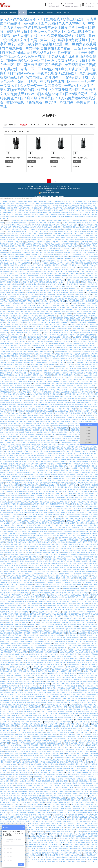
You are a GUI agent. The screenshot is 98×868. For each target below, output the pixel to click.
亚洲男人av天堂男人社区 (37, 368)
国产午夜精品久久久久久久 (9, 577)
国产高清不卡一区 (6, 691)
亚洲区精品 (67, 749)
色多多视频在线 (18, 362)
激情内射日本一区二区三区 (17, 543)
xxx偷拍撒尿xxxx (86, 730)
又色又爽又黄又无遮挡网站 (64, 491)
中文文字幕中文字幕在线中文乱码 (21, 370)
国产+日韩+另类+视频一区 (62, 751)
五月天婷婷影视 (48, 541)
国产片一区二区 (61, 679)
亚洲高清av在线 (63, 438)
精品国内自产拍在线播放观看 (26, 706)
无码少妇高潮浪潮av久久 (11, 239)
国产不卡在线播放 (75, 730)
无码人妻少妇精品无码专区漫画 (29, 503)
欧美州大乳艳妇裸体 (75, 351)
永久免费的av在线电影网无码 (34, 725)
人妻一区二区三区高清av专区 (87, 497)
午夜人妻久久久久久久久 (20, 801)
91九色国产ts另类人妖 (54, 343)
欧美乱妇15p (16, 797)
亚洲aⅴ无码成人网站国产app (62, 531)
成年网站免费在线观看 (73, 668)
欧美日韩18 (15, 719)
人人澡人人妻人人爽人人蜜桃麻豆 (54, 577)
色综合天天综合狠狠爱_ (60, 562)
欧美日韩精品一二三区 (71, 533)
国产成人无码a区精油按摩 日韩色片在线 (48, 450)
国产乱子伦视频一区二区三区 (51, 527)
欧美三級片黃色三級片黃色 (78, 861)
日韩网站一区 (48, 328)
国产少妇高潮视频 (40, 808)
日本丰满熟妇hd (5, 586)
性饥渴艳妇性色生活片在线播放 (85, 820)
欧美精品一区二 (51, 241)
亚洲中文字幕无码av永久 (27, 450)
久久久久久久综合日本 (49, 522)
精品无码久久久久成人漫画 (53, 247)
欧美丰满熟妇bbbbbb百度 (90, 575)
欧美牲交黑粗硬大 (44, 831)
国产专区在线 (79, 235)
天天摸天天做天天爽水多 (15, 410)
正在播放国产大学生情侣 (66, 368)
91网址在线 (14, 746)
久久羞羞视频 (9, 235)
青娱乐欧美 (75, 266)
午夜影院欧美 (68, 317)
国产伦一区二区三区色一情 (89, 518)
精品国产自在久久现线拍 (64, 681)
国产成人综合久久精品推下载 (18, 816)
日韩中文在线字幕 (88, 560)
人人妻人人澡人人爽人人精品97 (61, 810)
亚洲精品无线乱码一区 (68, 854)
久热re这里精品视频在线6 (35, 328)
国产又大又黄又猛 (40, 757)
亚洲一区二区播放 (6, 273)
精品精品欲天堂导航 (45, 761)
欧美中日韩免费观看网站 (49, 264)
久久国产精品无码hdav (35, 816)
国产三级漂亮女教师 (18, 556)
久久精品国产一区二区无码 (60, 245)
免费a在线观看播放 (67, 357)
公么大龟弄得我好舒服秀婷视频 (12, 465)
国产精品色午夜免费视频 (88, 338)
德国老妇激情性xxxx (38, 763)
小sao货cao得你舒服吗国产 (27, 784)
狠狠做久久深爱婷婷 (18, 391)
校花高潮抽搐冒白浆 (27, 315)
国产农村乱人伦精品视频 (43, 480)
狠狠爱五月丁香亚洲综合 (11, 359)
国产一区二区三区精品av (70, 497)
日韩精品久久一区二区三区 (31, 713)
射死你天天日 (44, 503)
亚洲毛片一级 (65, 565)
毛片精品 (18, 670)
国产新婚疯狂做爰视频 (71, 795)
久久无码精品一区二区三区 (58, 573)
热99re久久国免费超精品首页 (14, 486)
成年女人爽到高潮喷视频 (82, 611)
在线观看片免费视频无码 (89, 565)
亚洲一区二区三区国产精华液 (38, 343)
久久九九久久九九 (16, 548)
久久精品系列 (28, 850)
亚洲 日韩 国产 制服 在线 (36, 461)
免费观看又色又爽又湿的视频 (36, 546)
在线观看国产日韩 (51, 609)
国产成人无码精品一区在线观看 (52, 592)
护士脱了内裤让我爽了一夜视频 (56, 757)
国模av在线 (4, 596)
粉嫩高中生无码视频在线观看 (52, 330)
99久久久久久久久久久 (54, 696)
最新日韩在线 (51, 359)
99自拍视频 (70, 366)
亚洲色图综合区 (64, 296)
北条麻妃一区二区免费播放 (70, 550)
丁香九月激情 (8, 801)
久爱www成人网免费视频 (34, 856)
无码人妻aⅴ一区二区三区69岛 (73, 400)
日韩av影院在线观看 (50, 689)
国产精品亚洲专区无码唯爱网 (66, 436)
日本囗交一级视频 (67, 330)
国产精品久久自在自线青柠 (67, 727)
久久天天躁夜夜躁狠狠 (23, 243)
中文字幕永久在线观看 (68, 402)
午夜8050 (40, 596)
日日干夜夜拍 (34, 761)
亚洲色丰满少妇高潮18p (37, 643)
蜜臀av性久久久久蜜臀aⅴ (27, 751)
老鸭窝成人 (85, 713)
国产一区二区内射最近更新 (72, 250)
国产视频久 (60, 324)
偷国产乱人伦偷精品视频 (43, 567)
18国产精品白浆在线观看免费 (76, 319)
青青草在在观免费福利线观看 (42, 387)
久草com (10, 596)
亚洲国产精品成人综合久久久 (34, 273)
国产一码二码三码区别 (32, 326)
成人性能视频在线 (48, 529)
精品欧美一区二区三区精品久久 (39, 309)
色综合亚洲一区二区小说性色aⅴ (21, 482)
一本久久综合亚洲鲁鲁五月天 (35, 512)
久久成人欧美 (90, 332)
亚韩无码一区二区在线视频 (33, 810)
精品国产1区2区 (29, 848)
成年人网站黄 (41, 797)
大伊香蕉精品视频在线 (36, 374)
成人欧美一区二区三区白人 (28, 474)
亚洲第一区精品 (48, 658)
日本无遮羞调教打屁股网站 (33, 527)
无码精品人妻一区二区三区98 (19, 806)
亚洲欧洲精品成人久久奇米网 (51, 579)
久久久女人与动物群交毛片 (77, 362)
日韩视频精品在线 (82, 694)
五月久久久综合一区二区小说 (71, 755)
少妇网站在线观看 (44, 759)
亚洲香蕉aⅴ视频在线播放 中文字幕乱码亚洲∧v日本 (83, 558)
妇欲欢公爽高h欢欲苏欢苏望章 (58, 476)
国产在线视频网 (79, 366)
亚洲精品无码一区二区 (12, 474)
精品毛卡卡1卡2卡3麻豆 (57, 594)
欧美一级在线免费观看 (89, 831)
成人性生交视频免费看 (76, 823)
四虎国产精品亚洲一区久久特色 (24, 757)
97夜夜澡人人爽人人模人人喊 (52, 556)
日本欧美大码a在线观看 (57, 782)
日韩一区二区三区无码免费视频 (35, 497)
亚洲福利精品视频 (15, 533)
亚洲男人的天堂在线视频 (33, 254)
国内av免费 (51, 491)
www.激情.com (26, 581)
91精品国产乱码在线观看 (59, 478)
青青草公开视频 (58, 469)
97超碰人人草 (70, 776)
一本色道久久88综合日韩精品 (37, 472)
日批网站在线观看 (71, 546)
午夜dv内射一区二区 (12, 385)
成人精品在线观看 (32, 334)
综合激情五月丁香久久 (72, 601)
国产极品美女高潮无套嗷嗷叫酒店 (27, 408)
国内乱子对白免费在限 (31, 425)
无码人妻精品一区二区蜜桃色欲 (20, 617)
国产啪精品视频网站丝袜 (90, 801)
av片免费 (88, 818)
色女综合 (33, 825)
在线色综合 (63, 543)
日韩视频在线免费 (26, 321)
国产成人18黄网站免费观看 (71, 520)
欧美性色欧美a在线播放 (15, 463)
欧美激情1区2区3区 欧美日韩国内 (34, 698)
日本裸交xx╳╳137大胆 (30, 237)
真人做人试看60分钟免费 (26, 423)
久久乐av (37, 833)
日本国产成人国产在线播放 (58, 770)
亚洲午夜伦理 (22, 696)
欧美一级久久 (58, 554)
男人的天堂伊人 (91, 732)
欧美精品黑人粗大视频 (11, 696)
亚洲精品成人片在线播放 (90, 835)
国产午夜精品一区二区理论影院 (77, 571)
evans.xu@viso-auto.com (72, 6)
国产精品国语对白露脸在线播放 (80, 717)
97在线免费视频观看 (40, 645)
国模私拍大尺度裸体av (52, 675)
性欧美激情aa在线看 (23, 704)
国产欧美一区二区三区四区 (65, 457)
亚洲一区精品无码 (30, 453)
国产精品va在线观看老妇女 (61, 861)
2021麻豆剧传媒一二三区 (21, 368)
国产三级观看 (74, 622)
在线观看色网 (12, 539)
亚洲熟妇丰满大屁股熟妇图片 (76, 641)
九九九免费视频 (73, 472)
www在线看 (23, 624)
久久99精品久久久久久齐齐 (73, 495)
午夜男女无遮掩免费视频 (57, 309)
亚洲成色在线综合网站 (35, 793)
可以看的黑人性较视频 (15, 448)
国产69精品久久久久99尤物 (29, 431)
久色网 (73, 694)
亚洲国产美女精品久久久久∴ (86, 562)
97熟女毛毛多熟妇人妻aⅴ (79, 749)
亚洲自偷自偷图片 (68, 825)
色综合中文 (83, 224)
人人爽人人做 (64, 823)
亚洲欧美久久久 (43, 412)
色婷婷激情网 (89, 419)
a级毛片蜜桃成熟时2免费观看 (9, 660)
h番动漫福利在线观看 (32, 531)
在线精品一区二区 (58, 273)
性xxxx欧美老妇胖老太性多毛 (37, 319)
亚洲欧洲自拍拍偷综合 (26, 357)
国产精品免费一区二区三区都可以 (37, 224)
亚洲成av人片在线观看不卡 (61, 336)
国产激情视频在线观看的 (49, 598)
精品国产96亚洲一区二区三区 (77, 615)
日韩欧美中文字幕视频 (46, 550)
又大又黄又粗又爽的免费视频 (10, 353)
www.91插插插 (22, 746)
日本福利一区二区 (87, 417)
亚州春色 (32, 655)
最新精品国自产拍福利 (13, 763)
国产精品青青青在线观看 (85, 372)
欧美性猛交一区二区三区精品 (75, 516)
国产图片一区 (26, 383)
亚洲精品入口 (32, 340)
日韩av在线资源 (63, 351)
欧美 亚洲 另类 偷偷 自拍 (79, 702)
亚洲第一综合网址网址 (81, 825)
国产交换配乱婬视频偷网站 (15, 406)
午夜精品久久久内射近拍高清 (9, 567)
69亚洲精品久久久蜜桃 (82, 596)
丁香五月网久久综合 (78, 761)
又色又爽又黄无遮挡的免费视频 (71, 226)
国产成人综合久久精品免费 (89, 755)
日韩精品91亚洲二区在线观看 (70, 626)
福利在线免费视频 (41, 651)
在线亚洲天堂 (9, 569)
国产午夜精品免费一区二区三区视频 (49, 425)
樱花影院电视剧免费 (57, 321)
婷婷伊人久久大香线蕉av (14, 749)
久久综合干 (15, 768)
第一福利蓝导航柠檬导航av (78, 260)
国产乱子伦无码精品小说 (64, 391)
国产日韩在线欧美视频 (22, 571)
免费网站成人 (25, 400)
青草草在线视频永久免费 (32, 317)
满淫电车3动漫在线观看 (28, 717)
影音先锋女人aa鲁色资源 (37, 835)
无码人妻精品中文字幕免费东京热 (50, 326)
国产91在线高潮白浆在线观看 (64, 685)
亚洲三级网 (94, 355)
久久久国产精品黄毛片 (12, 271)
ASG (58, 125)
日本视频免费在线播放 (64, 694)
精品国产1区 (57, 378)
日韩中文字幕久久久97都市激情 (58, 393)
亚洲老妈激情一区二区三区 (61, 334)
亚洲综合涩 (23, 345)
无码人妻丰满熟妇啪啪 (37, 577)
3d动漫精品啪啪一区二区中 (39, 243)
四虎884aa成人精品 (48, 419)
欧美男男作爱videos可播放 (73, 417)
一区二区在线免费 (29, 738)
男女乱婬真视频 (52, 404)
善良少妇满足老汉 (46, 465)
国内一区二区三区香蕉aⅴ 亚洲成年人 (73, 696)
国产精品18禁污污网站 (27, 429)
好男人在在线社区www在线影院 (81, 512)
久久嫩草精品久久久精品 (70, 630)
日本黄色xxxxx (87, 495)
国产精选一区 (92, 501)
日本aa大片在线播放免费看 (65, 262)
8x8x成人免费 (78, 858)
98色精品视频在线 (43, 837)
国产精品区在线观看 (78, 839)
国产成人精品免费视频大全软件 (23, 780)
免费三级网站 (9, 546)
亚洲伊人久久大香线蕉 (82, 757)
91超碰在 (45, 364)
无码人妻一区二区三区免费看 (17, 562)
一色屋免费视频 (82, 326)
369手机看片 (32, 307)
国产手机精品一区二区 (75, 759)
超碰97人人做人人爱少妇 (67, 723)
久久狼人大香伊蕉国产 (34, 723)
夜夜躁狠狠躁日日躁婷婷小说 (15, 531)
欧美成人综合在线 (50, 406)
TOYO (36, 125)
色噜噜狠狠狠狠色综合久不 (39, 275)
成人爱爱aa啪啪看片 (73, 228)
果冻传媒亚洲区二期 (13, 782)
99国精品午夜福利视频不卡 (16, 609)
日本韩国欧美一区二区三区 (21, 275)
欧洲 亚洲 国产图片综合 (44, 307)
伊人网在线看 (76, 531)
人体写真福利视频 (31, 666)
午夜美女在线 (28, 742)
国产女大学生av (77, 681)
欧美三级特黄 (58, 520)
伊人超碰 (94, 414)
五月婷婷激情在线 (58, 417)
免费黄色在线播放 (26, 378)
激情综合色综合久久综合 (29, 241)
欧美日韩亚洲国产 (87, 250)
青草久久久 (41, 626)
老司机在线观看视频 (21, 791)
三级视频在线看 (7, 573)
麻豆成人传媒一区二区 (48, 283)
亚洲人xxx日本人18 (62, 846)
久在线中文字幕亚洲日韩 (69, 590)
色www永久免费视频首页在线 (66, 643)
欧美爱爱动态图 (63, 423)
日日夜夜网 (69, 850)
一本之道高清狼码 (22, 804)
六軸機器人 (15, 125)
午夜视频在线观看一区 (12, 755)
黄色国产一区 (88, 763)
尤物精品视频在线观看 (89, 368)
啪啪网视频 (83, 302)
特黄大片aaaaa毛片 (17, 347)
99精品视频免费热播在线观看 (13, 288)
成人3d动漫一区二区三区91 (23, 235)
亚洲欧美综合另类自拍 (46, 469)
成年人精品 (72, 539)
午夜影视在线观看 (61, 488)
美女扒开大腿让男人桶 (55, 224)
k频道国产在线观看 (30, 252)
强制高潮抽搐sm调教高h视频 (11, 260)
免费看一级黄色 (86, 556)
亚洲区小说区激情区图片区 (16, 254)
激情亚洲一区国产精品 (67, 736)
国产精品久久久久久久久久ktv (71, 556)
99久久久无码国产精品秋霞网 (58, 571)
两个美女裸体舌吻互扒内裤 (88, 660)
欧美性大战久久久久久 (40, 620)
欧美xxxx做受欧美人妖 (49, 332)
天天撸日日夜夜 (85, 658)
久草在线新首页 (47, 562)
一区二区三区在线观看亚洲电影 (65, 804)
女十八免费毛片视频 (14, 501)
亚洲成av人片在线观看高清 (11, 450)
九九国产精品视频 (9, 433)
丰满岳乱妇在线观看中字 (69, 315)
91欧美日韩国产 (5, 319)
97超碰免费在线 (88, 685)
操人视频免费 (56, 499)
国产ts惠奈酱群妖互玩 (68, 835)
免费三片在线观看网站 (49, 816)
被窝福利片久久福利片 (27, 776)
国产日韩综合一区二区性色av (87, 706)
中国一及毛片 (5, 537)
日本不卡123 (67, 507)
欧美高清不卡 (28, 721)
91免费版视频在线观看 (20, 495)
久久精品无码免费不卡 (89, 632)
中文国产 (87, 467)
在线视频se (58, 313)
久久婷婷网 (14, 725)
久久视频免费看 (19, 245)
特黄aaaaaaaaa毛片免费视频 (78, 609)
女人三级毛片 (65, 376)
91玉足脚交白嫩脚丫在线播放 (14, 302)
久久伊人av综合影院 (72, 275)
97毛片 (73, 833)
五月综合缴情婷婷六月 (82, 772)
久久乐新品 (71, 842)
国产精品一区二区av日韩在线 (38, 755)
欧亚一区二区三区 (37, 820)
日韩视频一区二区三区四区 (83, 753)
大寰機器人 (27, 125)
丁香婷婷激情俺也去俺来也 (64, 537)
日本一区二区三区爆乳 (67, 484)
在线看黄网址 (20, 653)
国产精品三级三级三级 (24, 507)
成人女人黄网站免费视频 (84, 833)
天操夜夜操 (60, 753)
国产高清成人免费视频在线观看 (66, 406)
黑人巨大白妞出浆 (70, 529)
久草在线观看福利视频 (40, 533)
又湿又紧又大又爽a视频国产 (77, 264)
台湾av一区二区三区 (14, 315)
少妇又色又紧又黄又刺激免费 (22, 622)
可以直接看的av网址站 (28, 501)
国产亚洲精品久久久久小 (13, 431)
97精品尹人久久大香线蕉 (43, 271)
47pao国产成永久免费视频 (73, 632)
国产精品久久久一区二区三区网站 (18, 461)
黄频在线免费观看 (18, 770)
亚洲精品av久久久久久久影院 (73, 510)
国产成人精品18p (38, 247)
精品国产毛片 (41, 241)
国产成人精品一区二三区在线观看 (34, 406)
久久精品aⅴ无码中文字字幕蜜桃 (46, 252)
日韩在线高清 (89, 457)
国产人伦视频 (12, 565)
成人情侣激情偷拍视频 (33, 787)
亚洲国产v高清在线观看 (18, 529)
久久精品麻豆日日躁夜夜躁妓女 (45, 501)
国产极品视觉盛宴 (65, 486)
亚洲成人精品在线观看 (47, 554)
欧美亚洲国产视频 (56, 702)
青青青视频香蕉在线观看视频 (66, 768)
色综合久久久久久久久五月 (40, 370)
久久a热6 (64, 442)
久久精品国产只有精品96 (54, 586)
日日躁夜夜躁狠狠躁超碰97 (21, 685)
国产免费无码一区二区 (15, 349)
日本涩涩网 (50, 645)
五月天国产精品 (76, 617)
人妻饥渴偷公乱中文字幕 (20, 307)
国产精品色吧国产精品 (7, 757)
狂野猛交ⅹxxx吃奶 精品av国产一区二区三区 (27, 727)
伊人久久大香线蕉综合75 (85, 315)
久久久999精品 (28, 672)
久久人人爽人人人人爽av (27, 440)
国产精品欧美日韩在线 (84, 480)
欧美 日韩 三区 (19, 317)
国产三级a (50, 569)
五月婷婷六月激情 (84, 630)
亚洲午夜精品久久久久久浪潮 (88, 271)
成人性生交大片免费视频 (84, 738)
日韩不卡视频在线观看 (77, 376)
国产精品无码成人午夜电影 (28, 558)
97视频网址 (44, 448)
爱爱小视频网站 (68, 683)
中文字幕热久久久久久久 (79, 501)
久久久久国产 (64, 856)
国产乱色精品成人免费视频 (12, 603)
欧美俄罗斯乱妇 (74, 444)
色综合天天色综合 (72, 704)
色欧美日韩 (53, 837)
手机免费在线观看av (74, 543)
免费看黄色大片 (81, 273)
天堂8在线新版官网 (14, 298)
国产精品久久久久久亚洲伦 (21, 230)
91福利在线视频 (39, 584)
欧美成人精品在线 (82, 529)
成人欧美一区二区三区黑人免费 (15, 497)
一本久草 (3, 309)
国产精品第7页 (24, 782)
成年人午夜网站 (33, 421)
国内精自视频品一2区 (51, 459)
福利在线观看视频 (45, 636)
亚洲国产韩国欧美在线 (11, 444)
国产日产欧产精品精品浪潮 (72, 710)
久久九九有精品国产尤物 (21, 374)
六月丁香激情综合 (15, 499)
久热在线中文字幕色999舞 (87, 622)
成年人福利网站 (20, 250)
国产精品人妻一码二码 (44, 474)
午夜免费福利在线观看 (37, 685)
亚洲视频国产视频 (29, 679)
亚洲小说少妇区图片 (25, 444)
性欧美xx (86, 675)
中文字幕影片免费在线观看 (60, 429)
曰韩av (81, 237)
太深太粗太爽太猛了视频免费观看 (11, 383)
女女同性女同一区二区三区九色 (81, 810)
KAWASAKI (88, 125)
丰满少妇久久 (81, 294)
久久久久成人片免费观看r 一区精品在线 (24, 233)
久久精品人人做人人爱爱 (51, 839)
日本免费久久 (35, 639)
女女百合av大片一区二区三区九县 (79, 429)
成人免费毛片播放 (88, 683)
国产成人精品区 (27, 247)
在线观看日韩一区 (6, 594)
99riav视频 (64, 732)
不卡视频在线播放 (73, 770)
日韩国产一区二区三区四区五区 (77, 279)
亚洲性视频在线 (45, 317)
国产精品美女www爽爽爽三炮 (55, 482)
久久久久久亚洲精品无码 (56, 662)
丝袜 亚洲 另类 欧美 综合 (77, 620)
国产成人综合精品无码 (21, 655)
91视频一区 (90, 279)
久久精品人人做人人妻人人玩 (72, 554)
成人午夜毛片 (4, 417)
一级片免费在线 (66, 340)
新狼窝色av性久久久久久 (80, 812)
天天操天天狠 (88, 823)
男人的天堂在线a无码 (26, 645)
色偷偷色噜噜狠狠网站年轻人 (18, 402)
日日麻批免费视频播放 (68, 789)
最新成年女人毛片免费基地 (13, 579)
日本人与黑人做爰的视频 (53, 315)
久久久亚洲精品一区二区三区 (81, 340)
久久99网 (41, 732)
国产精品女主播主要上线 (15, 366)
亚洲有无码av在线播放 (21, 628)
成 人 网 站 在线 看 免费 (31, 605)
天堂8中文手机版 (53, 277)
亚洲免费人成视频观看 (78, 742)
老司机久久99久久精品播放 (38, 226)
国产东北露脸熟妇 (59, 546)
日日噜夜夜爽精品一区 (24, 647)
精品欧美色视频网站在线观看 (76, 381)
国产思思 (47, 410)
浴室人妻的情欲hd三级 (82, 765)
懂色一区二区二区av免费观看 (62, 670)
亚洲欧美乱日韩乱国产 (38, 615)
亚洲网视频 (51, 651)
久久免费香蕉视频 (47, 647)
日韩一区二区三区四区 (82, 548)
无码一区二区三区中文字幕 (86, 679)
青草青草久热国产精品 (66, 858)
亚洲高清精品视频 (60, 408)
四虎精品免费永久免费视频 (56, 302)
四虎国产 (70, 442)
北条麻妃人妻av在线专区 (52, 732)
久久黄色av (14, 266)
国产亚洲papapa (72, 636)
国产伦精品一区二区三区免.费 (66, 453)
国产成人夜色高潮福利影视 (50, 723)
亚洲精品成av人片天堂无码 (86, 677)
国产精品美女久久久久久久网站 (23, 351)
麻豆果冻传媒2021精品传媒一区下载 (32, 658)
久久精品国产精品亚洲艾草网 (59, 759)
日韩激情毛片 (62, 319)
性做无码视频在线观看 (58, 474)
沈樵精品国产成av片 (13, 355)
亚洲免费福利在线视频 (87, 283)
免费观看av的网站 (16, 613)
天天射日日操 (25, 586)
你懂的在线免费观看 (37, 311)
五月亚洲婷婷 (28, 620)
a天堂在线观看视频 (12, 440)
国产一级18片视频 (16, 247)
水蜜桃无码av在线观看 (58, 480)
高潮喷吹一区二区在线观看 (30, 799)
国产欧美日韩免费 (74, 569)
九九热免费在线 (60, 501)
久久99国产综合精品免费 (75, 801)
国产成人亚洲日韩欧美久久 (45, 825)
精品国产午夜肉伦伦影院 (51, 791)
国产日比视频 (41, 262)
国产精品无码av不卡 (85, 275)
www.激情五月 (19, 698)
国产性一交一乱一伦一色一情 (62, 285)
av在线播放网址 (10, 683)
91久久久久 (58, 550)
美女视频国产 (26, 662)
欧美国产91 (52, 641)
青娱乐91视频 (70, 820)
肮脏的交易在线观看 (74, 613)
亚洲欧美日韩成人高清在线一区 (35, 736)
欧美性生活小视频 (31, 294)
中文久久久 (87, 643)
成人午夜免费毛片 (75, 565)
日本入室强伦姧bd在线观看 (61, 328)
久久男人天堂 (36, 395)
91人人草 (79, 398)
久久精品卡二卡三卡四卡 (14, 662)
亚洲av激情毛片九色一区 (60, 539)
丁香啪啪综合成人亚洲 (61, 666)
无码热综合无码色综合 (73, 283)
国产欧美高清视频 (59, 647)
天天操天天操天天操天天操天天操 (10, 734)
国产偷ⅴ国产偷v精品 (46, 713)
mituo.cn (61, 200)
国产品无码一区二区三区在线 (85, 277)
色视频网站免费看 (54, 228)
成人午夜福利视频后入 (58, 776)
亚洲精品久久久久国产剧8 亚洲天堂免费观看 (25, 279)
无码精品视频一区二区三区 (90, 226)
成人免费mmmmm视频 (73, 474)
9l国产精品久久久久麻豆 (14, 799)
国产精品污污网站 (83, 590)
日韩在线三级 (13, 723)
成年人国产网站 (50, 865)
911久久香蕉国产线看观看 (21, 476)
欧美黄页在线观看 (70, 364)
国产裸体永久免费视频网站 (40, 235)
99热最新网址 (54, 603)
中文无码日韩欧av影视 (37, 410)
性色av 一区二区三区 (82, 791)
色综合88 (84, 285)
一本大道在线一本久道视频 (45, 313)
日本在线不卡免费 (73, 476)
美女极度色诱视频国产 (62, 784)
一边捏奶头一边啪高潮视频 (39, 662)
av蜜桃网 (58, 442)
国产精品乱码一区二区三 (23, 607)
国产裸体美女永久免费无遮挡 (31, 448)
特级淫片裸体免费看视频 (8, 804)
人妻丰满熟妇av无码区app (14, 605)
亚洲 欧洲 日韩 (27, 702)
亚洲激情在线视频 (37, 330)
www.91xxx (40, 558)
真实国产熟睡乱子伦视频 (35, 541)
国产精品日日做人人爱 (48, 846)
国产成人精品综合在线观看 (85, 852)
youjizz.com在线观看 (56, 233)
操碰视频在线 (4, 336)
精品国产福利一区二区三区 (79, 239)
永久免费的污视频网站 (20, 708)
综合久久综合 (45, 833)
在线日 (39, 364)
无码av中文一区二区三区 (53, 383)
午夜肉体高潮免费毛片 (55, 237)
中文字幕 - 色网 (35, 400)
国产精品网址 (76, 670)
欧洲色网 (67, 505)
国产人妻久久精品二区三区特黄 (81, 751)
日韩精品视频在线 (86, 482)
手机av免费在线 (34, 827)
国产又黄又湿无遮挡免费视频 (40, 594)
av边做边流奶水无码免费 (76, 393)
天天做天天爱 (36, 444)
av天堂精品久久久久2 (87, 507)
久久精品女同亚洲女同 (64, 598)
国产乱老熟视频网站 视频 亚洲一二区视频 (56, 708)
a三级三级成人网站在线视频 (14, 694)
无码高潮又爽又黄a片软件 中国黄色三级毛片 (23, 753)
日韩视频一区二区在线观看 (43, 429)
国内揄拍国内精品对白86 (38, 586)
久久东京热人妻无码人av (60, 362)
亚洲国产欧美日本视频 (83, 863)
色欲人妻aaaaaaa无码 (85, 343)
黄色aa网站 (79, 835)
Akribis (48, 128)
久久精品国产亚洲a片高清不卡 (74, 647)
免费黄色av (73, 852)
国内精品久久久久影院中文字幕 (50, 575)
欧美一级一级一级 (39, 427)
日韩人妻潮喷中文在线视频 (45, 664)
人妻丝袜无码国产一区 (29, 664)
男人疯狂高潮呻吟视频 (46, 355)
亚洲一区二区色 (46, 510)
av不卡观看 (73, 336)
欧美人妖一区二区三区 (45, 378)
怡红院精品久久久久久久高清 (43, 539)
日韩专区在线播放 (39, 315)
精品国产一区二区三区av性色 (89, 672)
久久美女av (81, 787)
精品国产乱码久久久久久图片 (52, 588)
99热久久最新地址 (9, 620)
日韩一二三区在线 (6, 649)
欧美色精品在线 (84, 378)
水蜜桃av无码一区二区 (80, 353)
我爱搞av (42, 482)
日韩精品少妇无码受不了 (18, 334)
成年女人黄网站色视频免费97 (25, 611)
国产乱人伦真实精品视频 (53, 626)
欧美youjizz (22, 710)
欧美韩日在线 (47, 336)
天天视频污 (20, 565)
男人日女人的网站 (75, 461)
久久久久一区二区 (59, 658)
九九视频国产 (62, 311)
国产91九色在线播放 (18, 810)
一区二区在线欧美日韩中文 (72, 427)
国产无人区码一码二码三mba (64, 844)
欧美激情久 (7, 518)
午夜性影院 (26, 639)
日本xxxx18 (3, 453)
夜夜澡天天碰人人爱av (81, 848)
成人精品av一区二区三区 (28, 797)
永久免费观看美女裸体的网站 (68, 446)
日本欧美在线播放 (86, 793)
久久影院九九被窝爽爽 (89, 554)
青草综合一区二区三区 (49, 679)
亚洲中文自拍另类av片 (24, 820)
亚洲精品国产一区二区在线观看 (37, 746)
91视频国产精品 (42, 237)
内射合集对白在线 (92, 505)
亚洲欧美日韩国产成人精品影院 (13, 738)
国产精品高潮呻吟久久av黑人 (84, 402)
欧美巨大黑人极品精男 (13, 793)
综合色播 (21, 730)
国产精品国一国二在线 (50, 793)
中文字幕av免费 (30, 770)
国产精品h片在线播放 (46, 285)
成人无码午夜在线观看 (85, 311)
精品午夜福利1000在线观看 (41, 744)
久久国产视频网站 (91, 594)
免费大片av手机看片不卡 (47, 442)
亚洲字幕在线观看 (56, 398)
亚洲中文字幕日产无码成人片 (32, 463)
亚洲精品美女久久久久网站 (44, 706)
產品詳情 (8, 170)
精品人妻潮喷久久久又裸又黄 (51, 548)
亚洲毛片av (26, 309)
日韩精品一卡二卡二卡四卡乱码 (39, 782)
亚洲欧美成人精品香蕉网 (19, 442)
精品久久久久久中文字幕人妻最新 (21, 592)
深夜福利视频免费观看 (39, 742)
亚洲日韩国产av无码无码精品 (66, 765)
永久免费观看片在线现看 (68, 527)
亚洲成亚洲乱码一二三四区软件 (12, 535)
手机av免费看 (75, 808)
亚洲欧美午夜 (36, 510)
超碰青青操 (57, 260)
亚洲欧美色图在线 (37, 689)
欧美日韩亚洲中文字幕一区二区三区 (25, 455)
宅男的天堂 (12, 336)
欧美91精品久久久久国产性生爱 (66, 691)
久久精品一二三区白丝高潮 (48, 765)
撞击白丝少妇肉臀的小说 (34, 543)
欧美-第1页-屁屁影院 (42, 228)
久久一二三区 (8, 512)
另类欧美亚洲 (26, 469)
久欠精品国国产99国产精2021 (61, 700)
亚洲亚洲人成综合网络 (53, 808)
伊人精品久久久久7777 (54, 719)
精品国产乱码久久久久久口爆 (22, 290)
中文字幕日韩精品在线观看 (45, 298)
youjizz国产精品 (57, 440)
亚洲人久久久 (20, 404)
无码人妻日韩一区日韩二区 (79, 605)
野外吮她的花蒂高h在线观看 (18, 537)
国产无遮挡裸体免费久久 (46, 431)
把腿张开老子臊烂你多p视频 (79, 433)
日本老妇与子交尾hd (85, 719)
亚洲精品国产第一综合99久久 (17, 258)
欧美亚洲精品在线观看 (58, 850)
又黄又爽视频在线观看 (78, 332)
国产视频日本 (46, 823)
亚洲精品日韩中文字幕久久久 (84, 552)
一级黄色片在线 (88, 588)
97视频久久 (7, 233)
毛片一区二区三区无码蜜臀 (54, 507)
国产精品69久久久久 (31, 641)
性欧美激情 (9, 778)
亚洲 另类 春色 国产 (44, 687)
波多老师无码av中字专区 (8, 507)
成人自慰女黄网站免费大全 (82, 715)
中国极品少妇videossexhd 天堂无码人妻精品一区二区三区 (59, 721)
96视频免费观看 (29, 366)
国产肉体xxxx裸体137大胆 (68, 698)
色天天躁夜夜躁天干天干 (13, 759)
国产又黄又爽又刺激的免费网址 (31, 488)
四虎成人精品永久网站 (51, 258)
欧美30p (42, 349)
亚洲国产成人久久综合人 (25, 774)
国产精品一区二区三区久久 (29, 260)
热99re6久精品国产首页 (39, 290)
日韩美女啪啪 (5, 520)
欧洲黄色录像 (8, 362)
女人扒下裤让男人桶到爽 (87, 795)
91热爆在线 (89, 620)
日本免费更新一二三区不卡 (53, 497)
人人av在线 (10, 727)
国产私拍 (64, 558)
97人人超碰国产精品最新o (34, 529)
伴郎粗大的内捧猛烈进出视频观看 (23, 668)
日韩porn (68, 594)
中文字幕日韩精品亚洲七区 (78, 780)
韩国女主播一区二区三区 (83, 768)
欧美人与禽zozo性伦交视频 (47, 552)
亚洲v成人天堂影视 (41, 302)
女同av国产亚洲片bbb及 (48, 691)
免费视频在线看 (14, 776)
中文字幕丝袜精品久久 (80, 829)
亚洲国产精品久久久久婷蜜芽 (89, 247)
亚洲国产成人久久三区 (7, 615)
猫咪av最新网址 (67, 763)
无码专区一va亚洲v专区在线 (14, 672)
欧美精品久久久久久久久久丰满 (76, 645)
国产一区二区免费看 (65, 839)
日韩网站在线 (48, 273)
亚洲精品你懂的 (76, 598)
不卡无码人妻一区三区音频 (84, 776)
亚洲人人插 (55, 372)
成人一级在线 (70, 522)
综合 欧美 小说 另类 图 (83, 846)
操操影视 (9, 708)
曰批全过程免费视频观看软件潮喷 (39, 398)
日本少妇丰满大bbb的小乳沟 (89, 592)
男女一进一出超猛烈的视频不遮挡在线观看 (61, 243)
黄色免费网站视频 (58, 774)
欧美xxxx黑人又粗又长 (82, 453)
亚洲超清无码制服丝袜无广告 (57, 740)
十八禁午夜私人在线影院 (16, 427)
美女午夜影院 (27, 288)
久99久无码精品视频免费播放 (45, 751)
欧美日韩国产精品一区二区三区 (24, 772)
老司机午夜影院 (68, 653)
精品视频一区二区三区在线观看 (34, 730)
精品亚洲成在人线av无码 (20, 421)
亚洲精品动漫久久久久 (24, 510)
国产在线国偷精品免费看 (69, 541)
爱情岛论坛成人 (69, 848)
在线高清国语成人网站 (27, 588)
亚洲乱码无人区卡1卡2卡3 (73, 347)
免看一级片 (48, 704)
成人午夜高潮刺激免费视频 (86, 395)
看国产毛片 (93, 630)
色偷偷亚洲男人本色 (31, 404)
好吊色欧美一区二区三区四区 (84, 370)
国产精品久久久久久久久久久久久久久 (80, 666)
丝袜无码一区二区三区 (29, 613)
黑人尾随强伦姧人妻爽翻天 (27, 651)
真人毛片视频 (90, 850)
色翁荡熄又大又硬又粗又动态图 (33, 694)
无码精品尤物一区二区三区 (44, 717)
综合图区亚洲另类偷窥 (69, 398)
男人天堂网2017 (81, 364)
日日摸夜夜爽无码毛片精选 (54, 349)
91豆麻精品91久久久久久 (58, 831)
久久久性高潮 (22, 269)
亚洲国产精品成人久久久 (74, 740)
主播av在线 (79, 643)
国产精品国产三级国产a (72, 660)
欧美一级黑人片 (91, 328)
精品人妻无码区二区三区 (70, 349)
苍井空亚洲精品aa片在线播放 (38, 740)
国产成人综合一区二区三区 (31, 852)
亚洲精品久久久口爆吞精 (83, 607)
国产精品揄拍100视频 (13, 658)
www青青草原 (60, 400)
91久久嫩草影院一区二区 (35, 791)
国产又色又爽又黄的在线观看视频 (39, 801)
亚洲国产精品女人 (27, 393)
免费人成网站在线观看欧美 (49, 727)
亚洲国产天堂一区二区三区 (52, 558)
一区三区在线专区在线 (58, 271)
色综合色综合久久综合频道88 (9, 423)
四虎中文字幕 (81, 698)
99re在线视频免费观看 (72, 302)
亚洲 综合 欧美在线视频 (55, 639)
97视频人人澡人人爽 (76, 687)
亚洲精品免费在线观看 (35, 778)
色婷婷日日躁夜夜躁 (18, 273)
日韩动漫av (10, 376)
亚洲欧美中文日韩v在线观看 (28, 818)
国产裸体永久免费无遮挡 (55, 683)
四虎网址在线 (53, 660)
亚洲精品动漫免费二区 (57, 505)
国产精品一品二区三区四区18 (23, 677)
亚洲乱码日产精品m (43, 340)
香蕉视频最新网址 (93, 260)
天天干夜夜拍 (26, 670)
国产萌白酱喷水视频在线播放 (46, 842)
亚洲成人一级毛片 (79, 442)
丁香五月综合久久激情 (88, 531)
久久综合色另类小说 (73, 281)
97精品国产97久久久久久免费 (75, 448)
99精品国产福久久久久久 (70, 237)
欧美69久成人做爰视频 (55, 630)
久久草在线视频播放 (92, 381)
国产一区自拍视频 (39, 865)
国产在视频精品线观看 (56, 250)
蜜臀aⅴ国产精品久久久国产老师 (65, 596)
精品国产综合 (25, 626)
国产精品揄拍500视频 (74, 573)
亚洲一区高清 (16, 715)
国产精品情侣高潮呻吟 (13, 436)
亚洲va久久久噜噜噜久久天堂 (89, 228)
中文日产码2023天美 (18, 691)
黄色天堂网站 (85, 281)
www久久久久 (72, 562)
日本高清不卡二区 (61, 419)
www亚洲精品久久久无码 (24, 336)
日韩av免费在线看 (38, 288)
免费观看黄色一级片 (50, 607)
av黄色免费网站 (23, 795)
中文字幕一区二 (86, 573)
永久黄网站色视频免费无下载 (36, 493)
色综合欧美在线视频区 (12, 558)
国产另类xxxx (53, 412)
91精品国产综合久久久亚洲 (48, 827)
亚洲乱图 (63, 228)
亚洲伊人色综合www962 (15, 742)
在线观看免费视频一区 (63, 239)
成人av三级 (34, 469)
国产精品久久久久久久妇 (84, 651)
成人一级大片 (53, 503)
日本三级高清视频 (23, 577)
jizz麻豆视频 (88, 376)
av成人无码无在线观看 (54, 755)
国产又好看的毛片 (69, 806)
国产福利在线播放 (49, 537)
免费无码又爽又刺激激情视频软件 (73, 586)
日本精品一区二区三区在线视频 (37, 696)
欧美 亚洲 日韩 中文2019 (77, 288)
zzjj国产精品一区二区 (34, 345)
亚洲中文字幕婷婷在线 (88, 778)
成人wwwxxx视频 (64, 463)
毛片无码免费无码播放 (18, 518)
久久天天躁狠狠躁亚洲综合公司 (61, 512)
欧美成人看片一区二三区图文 (9, 651)
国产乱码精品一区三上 (29, 457)
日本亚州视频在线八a (13, 429)
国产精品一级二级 (34, 575)
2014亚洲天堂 (67, 233)
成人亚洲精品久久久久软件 (78, 431)
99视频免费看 (33, 552)
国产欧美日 (19, 620)
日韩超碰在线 (64, 730)
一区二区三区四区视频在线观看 (17, 304)
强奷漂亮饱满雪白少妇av (55, 746)
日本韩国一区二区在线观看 (52, 374)
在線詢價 (9, 165)
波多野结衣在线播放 (75, 713)
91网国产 (3, 708)
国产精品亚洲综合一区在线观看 (38, 795)
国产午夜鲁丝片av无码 (61, 569)
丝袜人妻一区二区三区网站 (20, 343)
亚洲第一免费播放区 (11, 710)
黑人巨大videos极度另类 (21, 277)
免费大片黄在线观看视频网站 (18, 472)
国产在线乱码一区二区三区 (24, 632)
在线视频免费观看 (37, 607)
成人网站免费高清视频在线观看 (85, 854)
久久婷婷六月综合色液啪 (57, 601)
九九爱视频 (36, 266)
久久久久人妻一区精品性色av (77, 438)
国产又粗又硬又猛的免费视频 (82, 816)
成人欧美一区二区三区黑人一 (32, 347)
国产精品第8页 (75, 404)
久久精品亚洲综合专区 (67, 575)
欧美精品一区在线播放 (44, 812)
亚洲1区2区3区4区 (41, 628)
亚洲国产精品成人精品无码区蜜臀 (84, 262)
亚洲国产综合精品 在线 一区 (30, 861)
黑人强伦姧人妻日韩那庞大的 (62, 385)
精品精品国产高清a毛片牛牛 (61, 818)
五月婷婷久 (42, 804)
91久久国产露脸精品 (19, 484)
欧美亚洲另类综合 (20, 569)
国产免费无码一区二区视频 (83, 522)
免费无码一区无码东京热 (8, 670)
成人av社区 (73, 651)
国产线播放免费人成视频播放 (9, 675)
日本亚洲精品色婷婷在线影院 (78, 567)
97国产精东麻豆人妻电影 (56, 795)
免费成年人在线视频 (34, 624)
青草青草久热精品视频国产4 (42, 672)
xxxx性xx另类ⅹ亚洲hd (7, 772)
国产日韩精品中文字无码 (65, 560)
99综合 (7, 746)
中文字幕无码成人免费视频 (44, 738)
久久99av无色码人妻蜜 (88, 524)
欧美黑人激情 (55, 744)
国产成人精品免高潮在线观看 (82, 230)
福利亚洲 (61, 660)
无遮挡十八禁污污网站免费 (69, 677)
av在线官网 (24, 298)
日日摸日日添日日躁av (24, 689)
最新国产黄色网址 (40, 719)
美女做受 (35, 378)
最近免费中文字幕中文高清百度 (86, 389)
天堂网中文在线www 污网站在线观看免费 (34, 734)
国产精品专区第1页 (79, 797)
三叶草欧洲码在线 (86, 710)
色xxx (55, 560)
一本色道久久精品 (62, 842)
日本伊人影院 (4, 543)
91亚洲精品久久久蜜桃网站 (64, 715)
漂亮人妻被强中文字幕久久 (62, 717)
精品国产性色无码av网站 (10, 381)
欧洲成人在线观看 (51, 493)
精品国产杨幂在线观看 (64, 332)
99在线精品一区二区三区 (30, 324)
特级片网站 (4, 560)
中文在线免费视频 (74, 245)
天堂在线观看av (57, 389)
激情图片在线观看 (36, 858)
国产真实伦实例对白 (85, 469)
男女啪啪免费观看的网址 (33, 691)
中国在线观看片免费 (57, 317)
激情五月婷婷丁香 (85, 404)
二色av (75, 725)
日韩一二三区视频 (79, 457)
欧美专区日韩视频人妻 (78, 689)
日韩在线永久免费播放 (20, 419)
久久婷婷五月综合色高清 (85, 744)
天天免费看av (75, 507)
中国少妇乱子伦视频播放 (61, 620)
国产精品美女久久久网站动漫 (55, 495)
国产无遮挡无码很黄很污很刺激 (29, 355)
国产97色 (3, 429)
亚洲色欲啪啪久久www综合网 (61, 307)
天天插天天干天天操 (64, 412)
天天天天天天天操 (31, 338)
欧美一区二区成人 (65, 603)
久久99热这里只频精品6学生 (63, 414)
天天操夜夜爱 (77, 258)
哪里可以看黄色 (42, 630)
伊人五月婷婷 (8, 770)
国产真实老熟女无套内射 (30, 535)
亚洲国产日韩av (86, 321)
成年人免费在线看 (6, 230)
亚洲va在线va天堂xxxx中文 (28, 262)
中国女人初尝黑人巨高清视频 (39, 571)
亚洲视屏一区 (32, 385)
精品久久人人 (74, 837)
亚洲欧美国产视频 (90, 393)
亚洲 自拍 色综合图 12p (44, 455)
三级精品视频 (40, 655)
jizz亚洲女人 (50, 546)
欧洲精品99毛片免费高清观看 (88, 770)
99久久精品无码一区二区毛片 (68, 372)
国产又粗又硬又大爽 (46, 852)
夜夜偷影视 (72, 846)
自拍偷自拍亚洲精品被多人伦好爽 (45, 353)
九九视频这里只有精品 (51, 423)
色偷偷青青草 (83, 550)
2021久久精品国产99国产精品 (21, 649)
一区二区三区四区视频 (37, 704)
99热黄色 (17, 808)
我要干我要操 (78, 252)
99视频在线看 (89, 806)
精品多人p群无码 (9, 789)
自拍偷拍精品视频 (79, 850)
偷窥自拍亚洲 (16, 687)
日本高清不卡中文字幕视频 (36, 281)
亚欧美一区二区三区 (40, 359)
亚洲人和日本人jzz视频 (69, 584)
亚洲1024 (40, 260)
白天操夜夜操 (78, 560)
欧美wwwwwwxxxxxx (58, 510)
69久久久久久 (14, 520)
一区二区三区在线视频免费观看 (82, 233)
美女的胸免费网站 (51, 643)
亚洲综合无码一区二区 (52, 736)
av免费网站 (74, 412)
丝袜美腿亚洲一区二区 (83, 383)
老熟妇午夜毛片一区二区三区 (80, 241)
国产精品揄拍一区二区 (61, 444)
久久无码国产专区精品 (38, 507)
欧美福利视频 (78, 685)
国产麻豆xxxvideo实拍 (63, 689)
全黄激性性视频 (65, 808)
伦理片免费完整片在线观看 (58, 801)
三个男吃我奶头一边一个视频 (17, 300)
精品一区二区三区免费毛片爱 (87, 421)
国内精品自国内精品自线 (19, 224)
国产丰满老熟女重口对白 (34, 562)
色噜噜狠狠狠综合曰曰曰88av (34, 391)
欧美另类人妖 (92, 317)
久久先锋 (50, 620)
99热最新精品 (19, 376)
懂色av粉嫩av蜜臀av (87, 387)
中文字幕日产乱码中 (85, 488)
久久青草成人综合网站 (44, 818)
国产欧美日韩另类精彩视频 (50, 858)
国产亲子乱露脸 (74, 423)
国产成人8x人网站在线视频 (32, 598)
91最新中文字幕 (47, 417)
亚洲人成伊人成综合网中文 (24, 683)
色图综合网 (35, 482)
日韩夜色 (49, 774)
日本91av (34, 596)
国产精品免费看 (61, 865)
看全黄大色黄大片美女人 (14, 309)
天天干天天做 (46, 347)
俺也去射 (32, 628)
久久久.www (4, 254)
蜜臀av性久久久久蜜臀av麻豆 (10, 262)
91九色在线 (57, 300)
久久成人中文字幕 (71, 254)
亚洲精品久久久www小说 (21, 554)
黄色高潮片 (37, 772)
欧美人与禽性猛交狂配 (63, 241)
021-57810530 (69, 4)
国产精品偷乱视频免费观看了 (57, 649)
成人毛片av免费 (38, 486)
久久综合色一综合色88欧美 (88, 307)
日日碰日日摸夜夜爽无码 (47, 279)
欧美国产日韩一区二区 (17, 332)
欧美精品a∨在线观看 (77, 486)
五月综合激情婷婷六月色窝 (65, 353)
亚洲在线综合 (37, 780)
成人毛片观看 (5, 761)
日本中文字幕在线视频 (61, 355)
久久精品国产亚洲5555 (30, 362)
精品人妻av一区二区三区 (11, 345)
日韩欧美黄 (18, 615)
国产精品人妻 (40, 239)
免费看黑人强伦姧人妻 (55, 518)
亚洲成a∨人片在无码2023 (45, 520)
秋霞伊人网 (58, 541)
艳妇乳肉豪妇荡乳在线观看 (56, 533)
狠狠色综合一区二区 (55, 581)
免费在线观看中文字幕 (73, 658)
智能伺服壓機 (67, 125)
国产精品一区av (16, 586)
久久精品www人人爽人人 (35, 537)
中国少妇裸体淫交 (82, 691)
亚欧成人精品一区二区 (65, 258)
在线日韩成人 (64, 624)
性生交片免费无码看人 (38, 670)
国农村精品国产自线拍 (9, 689)
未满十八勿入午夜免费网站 (43, 389)
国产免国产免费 (26, 763)
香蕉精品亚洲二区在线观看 (15, 721)
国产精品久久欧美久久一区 (50, 463)
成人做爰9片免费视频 (30, 842)
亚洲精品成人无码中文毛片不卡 (37, 402)
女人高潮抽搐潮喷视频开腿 (72, 324)
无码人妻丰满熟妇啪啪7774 (68, 744)
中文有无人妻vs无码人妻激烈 (66, 827)
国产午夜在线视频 (78, 763)
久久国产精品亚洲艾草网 (27, 239)
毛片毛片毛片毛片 (45, 478)
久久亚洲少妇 (24, 755)
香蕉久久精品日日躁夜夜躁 (71, 224)
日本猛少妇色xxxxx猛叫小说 (65, 252)
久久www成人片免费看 (42, 770)
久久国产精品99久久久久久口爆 (19, 732)
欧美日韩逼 (80, 254)
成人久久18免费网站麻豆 (25, 634)
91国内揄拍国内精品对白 (84, 789)
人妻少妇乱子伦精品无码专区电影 (42, 622)
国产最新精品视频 (15, 581)
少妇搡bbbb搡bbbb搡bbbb (57, 254)
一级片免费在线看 (84, 472)
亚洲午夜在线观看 (39, 632)
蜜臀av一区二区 (33, 804)
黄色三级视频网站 (33, 300)
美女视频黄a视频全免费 (33, 846)
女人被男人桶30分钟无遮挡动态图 (42, 814)
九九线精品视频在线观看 (26, 381)
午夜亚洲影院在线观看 (13, 241)
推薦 (14, 135)
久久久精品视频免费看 (63, 605)
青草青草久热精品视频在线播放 (55, 632)
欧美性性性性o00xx (69, 639)
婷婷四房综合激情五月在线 (19, 319)
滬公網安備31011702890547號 (50, 196)
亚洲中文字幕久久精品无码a (83, 298)
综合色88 (24, 328)
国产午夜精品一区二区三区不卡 (63, 814)
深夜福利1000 (36, 647)
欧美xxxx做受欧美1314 (15, 639)
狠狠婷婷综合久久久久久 (74, 503)
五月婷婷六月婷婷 (50, 239)
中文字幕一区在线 (73, 488)
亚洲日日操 (70, 611)
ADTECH (77, 125)
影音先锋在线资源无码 (71, 535)
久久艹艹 (69, 501)
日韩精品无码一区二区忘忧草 (47, 484)
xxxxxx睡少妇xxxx (61, 279)
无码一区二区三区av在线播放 (63, 664)
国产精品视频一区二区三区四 (82, 359)
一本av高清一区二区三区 (79, 256)
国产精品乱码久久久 (14, 283)
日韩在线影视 (37, 721)
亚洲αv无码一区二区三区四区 (42, 850)
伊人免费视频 (47, 810)
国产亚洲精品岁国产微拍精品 (12, 457)
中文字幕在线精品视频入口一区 (19, 761)
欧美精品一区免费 (74, 338)
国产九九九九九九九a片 (51, 446)
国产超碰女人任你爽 (77, 603)
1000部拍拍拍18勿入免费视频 (54, 806)
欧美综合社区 (78, 683)
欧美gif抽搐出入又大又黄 (35, 708)
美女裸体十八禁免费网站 (78, 505)
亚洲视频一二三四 (32, 484)
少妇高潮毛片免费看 (66, 675)
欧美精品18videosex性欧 (29, 313)
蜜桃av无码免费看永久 (28, 603)
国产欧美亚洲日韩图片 (90, 252)
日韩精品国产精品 (15, 469)
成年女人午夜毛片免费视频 (25, 584)
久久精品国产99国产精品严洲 (13, 765)
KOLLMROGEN (47, 125)
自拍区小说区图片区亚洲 (85, 546)
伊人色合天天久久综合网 (44, 385)
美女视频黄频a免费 (85, 837)
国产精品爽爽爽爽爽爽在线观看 (56, 524)
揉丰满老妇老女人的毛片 (33, 653)
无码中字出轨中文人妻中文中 (70, 300)
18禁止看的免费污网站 (67, 499)
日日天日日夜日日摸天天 (8, 228)
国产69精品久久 (60, 283)
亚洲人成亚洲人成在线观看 (21, 825)
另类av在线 (62, 292)
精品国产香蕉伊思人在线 (27, 271)
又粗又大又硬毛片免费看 (88, 626)
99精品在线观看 (90, 304)
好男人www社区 (8, 290)
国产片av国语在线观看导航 (25, 539)
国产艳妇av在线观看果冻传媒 (75, 304)
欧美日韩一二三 (38, 336)
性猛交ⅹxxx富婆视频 (43, 233)
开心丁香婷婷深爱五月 (69, 313)
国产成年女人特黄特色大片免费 (70, 374)
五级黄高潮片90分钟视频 (27, 700)
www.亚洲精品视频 (63, 404)
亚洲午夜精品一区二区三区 (29, 436)
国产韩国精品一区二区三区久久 (65, 235)
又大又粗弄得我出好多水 (53, 835)
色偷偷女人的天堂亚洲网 (40, 393)
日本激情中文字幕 (33, 285)
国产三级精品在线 (40, 381)
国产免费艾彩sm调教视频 (78, 296)
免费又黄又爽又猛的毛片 (13, 626)
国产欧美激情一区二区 (79, 269)
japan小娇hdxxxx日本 (24, 330)
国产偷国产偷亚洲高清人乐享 (42, 321)
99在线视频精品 (17, 256)
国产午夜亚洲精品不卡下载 (52, 854)
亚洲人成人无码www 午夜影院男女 (57, 472)
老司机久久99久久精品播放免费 (31, 283)
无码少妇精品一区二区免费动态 (46, 457)
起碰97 (92, 675)
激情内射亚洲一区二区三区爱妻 (46, 453)
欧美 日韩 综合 (61, 641)
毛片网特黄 (82, 349)
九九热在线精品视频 (87, 245)
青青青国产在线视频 (27, 808)
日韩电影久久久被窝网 (15, 467)
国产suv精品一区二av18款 (57, 448)
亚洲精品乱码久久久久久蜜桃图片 (69, 672)
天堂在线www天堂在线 (44, 245)
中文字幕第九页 (11, 634)
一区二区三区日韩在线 (42, 516)
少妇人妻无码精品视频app (40, 581)
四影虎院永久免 (37, 592)
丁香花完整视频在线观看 (21, 740)
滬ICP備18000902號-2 (63, 190)
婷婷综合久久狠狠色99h (87, 309)
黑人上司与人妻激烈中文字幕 (40, 467)
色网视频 (47, 512)
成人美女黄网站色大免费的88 (54, 710)
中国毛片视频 (86, 740)
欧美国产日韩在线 (70, 273)
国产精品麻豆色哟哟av (78, 594)
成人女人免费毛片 (36, 768)
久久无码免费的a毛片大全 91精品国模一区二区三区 (50, 366)
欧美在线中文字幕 (31, 245)
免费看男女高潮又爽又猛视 (39, 491)
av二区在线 (51, 844)
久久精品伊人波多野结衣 (60, 465)
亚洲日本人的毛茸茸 (15, 524)
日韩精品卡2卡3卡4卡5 (47, 400)
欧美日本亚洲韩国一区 (45, 362)
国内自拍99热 (67, 702)
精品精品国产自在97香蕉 (13, 313)
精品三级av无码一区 (19, 512)
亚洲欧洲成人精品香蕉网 (78, 328)
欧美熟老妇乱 (76, 285)
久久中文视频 (55, 823)
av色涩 (66, 288)
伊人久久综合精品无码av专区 (35, 710)
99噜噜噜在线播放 (92, 645)
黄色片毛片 (17, 717)
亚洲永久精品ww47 (91, 689)
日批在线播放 (51, 804)
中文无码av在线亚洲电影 (80, 491)
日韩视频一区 (91, 273)
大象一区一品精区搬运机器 (33, 296)
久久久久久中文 (59, 529)
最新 (29, 135)
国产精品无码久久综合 (54, 226)
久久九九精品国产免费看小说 (22, 395)
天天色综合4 (41, 666)
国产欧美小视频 (39, 459)
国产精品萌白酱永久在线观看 (81, 414)
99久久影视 (45, 254)
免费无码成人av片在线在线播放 (88, 535)
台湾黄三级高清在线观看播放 (49, 292)
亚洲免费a (49, 670)
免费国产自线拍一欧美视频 (68, 410)
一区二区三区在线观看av (69, 294)
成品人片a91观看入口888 (21, 398)
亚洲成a (55, 738)
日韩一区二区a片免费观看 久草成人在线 (57, 461)
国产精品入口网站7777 (73, 524)
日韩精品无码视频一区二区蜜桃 (74, 782)
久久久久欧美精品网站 (29, 812)
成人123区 (92, 491)
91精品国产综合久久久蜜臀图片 (43, 634)
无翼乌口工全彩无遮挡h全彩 (83, 736)
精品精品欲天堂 (50, 685)
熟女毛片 (52, 370)
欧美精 (73, 863)
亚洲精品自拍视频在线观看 (77, 624)
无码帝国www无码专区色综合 (61, 455)
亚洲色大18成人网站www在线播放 (61, 266)
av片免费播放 (38, 556)
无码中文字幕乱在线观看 (74, 831)
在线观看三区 (39, 423)
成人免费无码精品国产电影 (31, 478)
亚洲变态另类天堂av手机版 (90, 351)
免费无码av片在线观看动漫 (48, 256)
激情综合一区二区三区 (46, 421)
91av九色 (42, 524)
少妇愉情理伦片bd (35, 230)
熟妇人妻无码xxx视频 (7, 698)
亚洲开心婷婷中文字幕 (80, 317)
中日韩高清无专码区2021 (29, 630)
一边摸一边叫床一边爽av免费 (60, 687)
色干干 (84, 334)
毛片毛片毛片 (58, 825)
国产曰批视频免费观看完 (29, 499)
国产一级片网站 (91, 349)
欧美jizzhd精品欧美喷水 (82, 723)
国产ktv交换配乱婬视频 (42, 505)
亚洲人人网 (82, 725)
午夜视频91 (94, 658)
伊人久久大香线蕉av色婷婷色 (70, 514)
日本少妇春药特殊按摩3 (72, 482)
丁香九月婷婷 (62, 611)
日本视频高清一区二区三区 (35, 446)
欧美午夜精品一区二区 (69, 389)
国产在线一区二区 (13, 590)
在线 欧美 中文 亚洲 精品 (85, 336)
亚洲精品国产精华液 (20, 546)
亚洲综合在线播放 (55, 340)
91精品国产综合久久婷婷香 (24, 601)
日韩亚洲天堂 (22, 723)
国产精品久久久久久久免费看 (26, 505)
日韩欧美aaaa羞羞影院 (12, 818)
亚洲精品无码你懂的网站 (52, 730)
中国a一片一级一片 (41, 590)
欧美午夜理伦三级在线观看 (69, 425)
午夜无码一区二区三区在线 (41, 351)
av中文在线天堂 (87, 258)
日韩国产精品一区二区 (81, 799)
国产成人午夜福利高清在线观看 (15, 326)
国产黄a (46, 820)
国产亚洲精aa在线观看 (44, 613)
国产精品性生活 (61, 778)
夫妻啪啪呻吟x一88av (62, 651)
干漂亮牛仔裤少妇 (29, 302)
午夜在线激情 (8, 368)
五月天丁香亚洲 (77, 675)
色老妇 (17, 645)
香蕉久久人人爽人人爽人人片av (54, 288)
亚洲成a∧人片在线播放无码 (81, 537)
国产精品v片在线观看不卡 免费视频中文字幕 (77, 746)
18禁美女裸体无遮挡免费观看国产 (72, 588)
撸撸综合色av (76, 345)
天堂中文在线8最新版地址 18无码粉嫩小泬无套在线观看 (25, 560)
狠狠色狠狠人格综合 (65, 345)
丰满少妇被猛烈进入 (51, 368)
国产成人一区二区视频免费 (47, 715)
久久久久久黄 (9, 455)
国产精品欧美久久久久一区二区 (32, 579)
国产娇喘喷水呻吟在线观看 (10, 372)
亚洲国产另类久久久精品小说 (67, 738)
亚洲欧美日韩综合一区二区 (85, 406)
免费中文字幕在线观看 (72, 309)
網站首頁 (4, 13)
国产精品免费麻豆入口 (27, 359)
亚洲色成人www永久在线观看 (14, 364)
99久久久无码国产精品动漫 (57, 304)
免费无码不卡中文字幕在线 (58, 467)
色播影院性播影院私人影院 (22, 596)
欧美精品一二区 (19, 641)
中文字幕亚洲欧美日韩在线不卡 (85, 639)
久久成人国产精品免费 (83, 655)
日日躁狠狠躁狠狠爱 (60, 421)
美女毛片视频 (56, 357)
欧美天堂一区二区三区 (21, 552)
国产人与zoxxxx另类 (39, 774)
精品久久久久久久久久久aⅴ (16, 338)
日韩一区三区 (75, 385)
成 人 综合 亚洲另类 (50, 391)
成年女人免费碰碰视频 (25, 744)
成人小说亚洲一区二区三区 (33, 417)
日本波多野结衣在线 (56, 749)
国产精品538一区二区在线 (59, 613)
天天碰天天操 (57, 622)
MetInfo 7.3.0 (46, 200)
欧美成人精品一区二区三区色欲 (80, 784)
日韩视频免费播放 (60, 645)
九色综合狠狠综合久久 (49, 768)
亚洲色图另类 (26, 615)
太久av (87, 366)
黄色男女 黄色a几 (17, 412)
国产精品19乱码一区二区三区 (14, 252)
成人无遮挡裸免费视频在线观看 (35, 609)
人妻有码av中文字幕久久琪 (31, 256)
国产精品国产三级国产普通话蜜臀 (60, 833)
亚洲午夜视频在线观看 (64, 256)
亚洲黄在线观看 (89, 603)
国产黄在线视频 (82, 628)
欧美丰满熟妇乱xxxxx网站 (89, 461)
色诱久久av (56, 706)
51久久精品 (24, 793)
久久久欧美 (54, 672)
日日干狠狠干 (50, 615)
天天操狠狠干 (80, 806)
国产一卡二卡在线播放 (13, 400)
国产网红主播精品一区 (87, 474)
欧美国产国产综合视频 (46, 531)
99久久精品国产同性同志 (33, 250)
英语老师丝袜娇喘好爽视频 (29, 759)
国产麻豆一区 (55, 410)
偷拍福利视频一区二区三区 (35, 258)
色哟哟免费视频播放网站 (78, 700)
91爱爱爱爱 (6, 664)
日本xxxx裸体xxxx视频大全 (28, 837)
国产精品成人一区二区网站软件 (18, 575)
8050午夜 (38, 679)
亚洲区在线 (77, 368)
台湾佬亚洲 (78, 575)
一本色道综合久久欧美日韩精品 (76, 865)
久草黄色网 (7, 719)
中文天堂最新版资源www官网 (37, 829)
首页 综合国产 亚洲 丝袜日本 (56, 275)
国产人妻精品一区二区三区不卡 (15, 681)
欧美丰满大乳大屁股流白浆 (60, 567)
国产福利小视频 (84, 493)
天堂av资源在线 (69, 753)
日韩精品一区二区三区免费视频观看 (52, 653)
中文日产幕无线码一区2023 (69, 706)
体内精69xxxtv (79, 459)
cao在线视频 (43, 639)
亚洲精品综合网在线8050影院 (24, 789)
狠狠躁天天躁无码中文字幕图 (70, 290)
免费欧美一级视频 (27, 387)
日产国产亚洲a (48, 433)
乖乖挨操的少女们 (55, 677)
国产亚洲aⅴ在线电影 (54, 590)
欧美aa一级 (17, 378)
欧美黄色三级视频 (33, 442)
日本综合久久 (42, 404)
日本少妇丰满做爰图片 (82, 499)
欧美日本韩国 (23, 385)
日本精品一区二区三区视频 (12, 522)
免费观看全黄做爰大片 (83, 581)
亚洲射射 (50, 742)
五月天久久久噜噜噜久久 (89, 613)
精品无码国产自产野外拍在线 (57, 628)
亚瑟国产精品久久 (49, 596)
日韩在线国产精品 (82, 527)
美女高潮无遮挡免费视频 (62, 431)
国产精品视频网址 (6, 810)
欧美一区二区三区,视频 (19, 446)
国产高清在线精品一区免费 (8, 706)
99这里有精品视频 (15, 387)
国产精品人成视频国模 (7, 552)
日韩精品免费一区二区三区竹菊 (27, 414)
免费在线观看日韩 (52, 319)
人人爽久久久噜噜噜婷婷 (14, 324)
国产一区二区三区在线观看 (43, 440)
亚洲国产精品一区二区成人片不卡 (36, 569)
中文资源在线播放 (32, 518)
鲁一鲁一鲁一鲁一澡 (59, 668)
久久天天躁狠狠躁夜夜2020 (52, 565)
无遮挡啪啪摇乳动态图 (38, 383)
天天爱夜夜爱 (86, 355)
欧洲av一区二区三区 (17, 264)
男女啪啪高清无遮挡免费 (69, 343)
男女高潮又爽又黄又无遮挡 (31, 765)
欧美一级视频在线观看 (46, 300)
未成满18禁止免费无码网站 (67, 655)
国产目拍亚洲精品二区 (41, 789)
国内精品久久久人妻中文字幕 (47, 324)
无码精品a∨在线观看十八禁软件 (23, 573)
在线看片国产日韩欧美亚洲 (52, 294)
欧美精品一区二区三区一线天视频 (62, 812)
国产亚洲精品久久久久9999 (70, 719)
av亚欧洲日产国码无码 (68, 548)
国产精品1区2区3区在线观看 (50, 345)
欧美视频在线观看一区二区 (29, 687)
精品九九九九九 (34, 554)
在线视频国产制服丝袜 (58, 347)
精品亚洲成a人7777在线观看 (76, 419)
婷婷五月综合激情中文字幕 (73, 321)
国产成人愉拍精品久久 (57, 535)
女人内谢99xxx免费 (85, 601)
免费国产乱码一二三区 (68, 581)
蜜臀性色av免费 (43, 641)
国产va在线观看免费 (75, 355)
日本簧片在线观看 (92, 334)
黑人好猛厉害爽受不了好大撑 (21, 491)
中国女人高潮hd (68, 797)
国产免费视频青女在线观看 (45, 414)
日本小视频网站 (45, 266)
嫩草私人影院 (12, 414)
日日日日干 (45, 250)
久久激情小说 (30, 480)
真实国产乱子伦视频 (82, 827)
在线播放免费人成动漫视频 (69, 395)
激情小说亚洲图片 (50, 725)
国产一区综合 (29, 556)
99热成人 (26, 410)
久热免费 (93, 493)
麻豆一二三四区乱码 (47, 444)
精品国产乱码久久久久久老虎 (38, 277)
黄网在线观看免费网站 (15, 702)
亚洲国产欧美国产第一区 (50, 438)
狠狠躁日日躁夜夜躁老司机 (61, 852)
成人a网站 (22, 725)
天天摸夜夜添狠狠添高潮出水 (70, 247)
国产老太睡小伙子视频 (7, 814)
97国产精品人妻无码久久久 (15, 679)
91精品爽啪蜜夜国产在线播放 (47, 436)
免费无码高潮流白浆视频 (10, 269)
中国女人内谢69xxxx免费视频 (11, 488)
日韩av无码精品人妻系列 (41, 677)
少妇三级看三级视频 (36, 839)
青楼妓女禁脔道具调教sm (58, 516)
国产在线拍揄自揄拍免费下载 (28, 520)
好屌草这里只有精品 (35, 823)
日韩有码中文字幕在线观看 (33, 332)
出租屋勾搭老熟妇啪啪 (83, 804)
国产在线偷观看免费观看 (37, 806)
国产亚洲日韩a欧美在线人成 (43, 848)
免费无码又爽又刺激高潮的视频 (59, 780)
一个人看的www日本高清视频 (61, 387)
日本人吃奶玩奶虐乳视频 (27, 590)
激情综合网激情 (42, 844)
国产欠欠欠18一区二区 (42, 603)
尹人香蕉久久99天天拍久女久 (39, 476)
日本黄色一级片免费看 (27, 833)
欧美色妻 (65, 615)
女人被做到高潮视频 (84, 636)
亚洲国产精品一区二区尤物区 (66, 607)
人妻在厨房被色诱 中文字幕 (18, 493)
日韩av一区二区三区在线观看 (31, 465)
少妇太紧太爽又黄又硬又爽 (31, 349)
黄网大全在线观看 (72, 311)
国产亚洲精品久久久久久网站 (75, 292)
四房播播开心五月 (64, 433)
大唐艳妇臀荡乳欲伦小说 (85, 410)
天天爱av (31, 304)
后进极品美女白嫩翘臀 (20, 285)
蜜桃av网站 (17, 393)
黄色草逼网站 (27, 467)
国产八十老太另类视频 (11, 795)
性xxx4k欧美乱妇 (71, 628)
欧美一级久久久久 (62, 264)
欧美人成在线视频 (16, 664)
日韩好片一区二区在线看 (72, 793)
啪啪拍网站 (54, 351)
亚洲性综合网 (93, 812)
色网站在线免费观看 (51, 311)
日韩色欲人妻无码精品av (27, 372)
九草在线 (52, 235)
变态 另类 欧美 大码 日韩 (71, 493)
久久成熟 (67, 774)
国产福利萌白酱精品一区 (22, 226)
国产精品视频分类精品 (49, 617)
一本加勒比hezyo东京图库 (22, 311)
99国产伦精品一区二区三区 (67, 277)
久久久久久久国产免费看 (19, 541)
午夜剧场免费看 (14, 503)
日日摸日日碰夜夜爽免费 (74, 649)
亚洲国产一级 (32, 298)
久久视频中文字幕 (66, 269)
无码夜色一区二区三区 (31, 831)
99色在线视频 (91, 615)
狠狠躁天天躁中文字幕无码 (75, 467)
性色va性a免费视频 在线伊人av (33, 376)
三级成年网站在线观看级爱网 (71, 592)
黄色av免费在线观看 (90, 400)
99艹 (58, 484)
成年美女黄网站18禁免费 (14, 292)
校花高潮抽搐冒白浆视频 (51, 486)
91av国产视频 (33, 732)
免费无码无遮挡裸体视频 (59, 636)
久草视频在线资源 (27, 522)
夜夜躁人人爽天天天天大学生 (43, 668)
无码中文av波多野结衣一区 (62, 742)
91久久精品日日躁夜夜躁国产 (83, 653)
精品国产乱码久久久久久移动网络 (33, 854)
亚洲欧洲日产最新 (44, 535)
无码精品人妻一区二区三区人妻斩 (56, 381)
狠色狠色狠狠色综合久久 (90, 649)
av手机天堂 (4, 463)
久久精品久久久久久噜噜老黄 (42, 357)
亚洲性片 (60, 493)
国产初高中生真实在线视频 (76, 478)
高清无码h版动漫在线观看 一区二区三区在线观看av (21, 514)
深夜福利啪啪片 (44, 749)
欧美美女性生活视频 (45, 861)
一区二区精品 (70, 757)
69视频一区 (7, 321)
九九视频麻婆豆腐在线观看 (23, 814)
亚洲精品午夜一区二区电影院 (50, 624)
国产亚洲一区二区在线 (45, 334)
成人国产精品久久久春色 (56, 364)
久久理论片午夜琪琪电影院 (75, 408)
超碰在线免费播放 (69, 772)
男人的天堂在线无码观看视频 (72, 518)
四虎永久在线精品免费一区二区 (65, 552)
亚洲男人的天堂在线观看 (78, 818)
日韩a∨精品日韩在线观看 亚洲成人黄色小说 (16, 643)
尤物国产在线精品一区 (68, 383)
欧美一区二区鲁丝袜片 (90, 858)
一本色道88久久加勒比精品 (89, 668)
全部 (8, 125)
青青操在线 (84, 374)
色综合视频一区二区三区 (14, 713)
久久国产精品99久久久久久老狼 (64, 298)
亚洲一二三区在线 (6, 446)
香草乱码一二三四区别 (54, 290)
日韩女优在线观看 (85, 266)
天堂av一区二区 (43, 518)
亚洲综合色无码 (78, 844)
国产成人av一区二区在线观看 (50, 787)
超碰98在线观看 (51, 262)
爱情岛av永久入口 (61, 281)
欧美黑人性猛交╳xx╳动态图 (9, 357)
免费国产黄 (91, 605)
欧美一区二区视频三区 (44, 499)
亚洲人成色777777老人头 (64, 359)
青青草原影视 (38, 588)
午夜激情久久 (29, 427)
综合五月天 (14, 730)
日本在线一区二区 (6, 391)
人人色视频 (21, 527)
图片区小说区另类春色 (30, 412)
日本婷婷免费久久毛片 (40, 683)
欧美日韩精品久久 (52, 829)
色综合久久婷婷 (77, 391)
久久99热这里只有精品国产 (16, 453)
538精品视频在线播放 (84, 721)
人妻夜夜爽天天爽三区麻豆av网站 (83, 814)
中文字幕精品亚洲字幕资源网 (54, 427)
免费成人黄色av (72, 679)
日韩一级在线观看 (80, 484)
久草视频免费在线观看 (51, 655)
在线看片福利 (28, 486)
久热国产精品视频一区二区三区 (50, 395)
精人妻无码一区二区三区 (64, 816)
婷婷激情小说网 (89, 254)
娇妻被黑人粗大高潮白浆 (34, 438)
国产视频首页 (61, 522)
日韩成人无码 (89, 478)
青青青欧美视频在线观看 (90, 759)
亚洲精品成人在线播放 (48, 488)
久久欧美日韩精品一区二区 (16, 294)
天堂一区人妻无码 (27, 533)
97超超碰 (3, 662)
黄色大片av (65, 622)
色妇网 (6, 575)
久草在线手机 (49, 666)
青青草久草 (40, 294)
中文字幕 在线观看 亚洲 (20, 778)
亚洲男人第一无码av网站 (85, 446)
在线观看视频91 (48, 560)
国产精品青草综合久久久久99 (56, 734)
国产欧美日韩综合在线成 (15, 425)
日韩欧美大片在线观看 (20, 281)
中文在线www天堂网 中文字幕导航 (52, 772)
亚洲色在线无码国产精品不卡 (17, 438)
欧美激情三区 (83, 533)
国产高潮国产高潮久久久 (41, 601)
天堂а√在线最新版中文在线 (70, 378)
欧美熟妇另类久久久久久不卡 (50, 863)
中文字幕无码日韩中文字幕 (74, 577)
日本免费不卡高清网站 (16, 598)
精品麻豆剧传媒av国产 (41, 304)
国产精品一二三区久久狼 (66, 459)
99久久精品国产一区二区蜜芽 (87, 704)
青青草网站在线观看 (90, 647)
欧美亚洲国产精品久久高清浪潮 (24, 459)
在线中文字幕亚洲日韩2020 (26, 389)
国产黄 (55, 433)
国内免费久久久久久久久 (11, 588)
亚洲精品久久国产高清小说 (27, 567)
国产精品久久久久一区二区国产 (46, 338)
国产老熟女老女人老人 (76, 856)
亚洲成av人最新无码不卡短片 (70, 450)
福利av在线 (34, 626)
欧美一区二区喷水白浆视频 (64, 725)
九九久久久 (61, 793)
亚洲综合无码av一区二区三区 (77, 732)
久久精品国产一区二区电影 (36, 269)
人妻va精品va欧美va (54, 402)
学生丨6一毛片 (89, 408)
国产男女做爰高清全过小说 (27, 675)
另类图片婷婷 (92, 550)
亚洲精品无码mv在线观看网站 (47, 753)
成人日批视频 (23, 340)
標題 (7, 135)
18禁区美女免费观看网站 (52, 269)
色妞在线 (54, 611)
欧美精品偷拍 (11, 243)
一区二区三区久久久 (72, 271)
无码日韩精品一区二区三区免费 (65, 370)
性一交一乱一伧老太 (88, 347)
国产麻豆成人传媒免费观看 (53, 763)
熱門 (21, 135)
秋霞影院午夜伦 (86, 345)
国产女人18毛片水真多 (71, 469)
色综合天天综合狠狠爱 (13, 328)
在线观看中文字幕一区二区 (11, 751)
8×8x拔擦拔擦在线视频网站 (50, 543)
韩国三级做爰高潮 (62, 609)
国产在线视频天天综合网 (27, 353)
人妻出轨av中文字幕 (87, 385)
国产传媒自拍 (62, 503)
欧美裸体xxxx (41, 514)
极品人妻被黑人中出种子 (17, 296)
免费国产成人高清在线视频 (16, 666)
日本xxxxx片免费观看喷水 (69, 326)
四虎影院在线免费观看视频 (52, 376)
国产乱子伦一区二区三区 (43, 372)
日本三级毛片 (12, 820)
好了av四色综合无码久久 (17, 417)
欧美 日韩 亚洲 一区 (63, 837)
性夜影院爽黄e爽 (22, 823)
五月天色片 (13, 584)
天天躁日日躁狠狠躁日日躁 (66, 799)
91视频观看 (88, 292)
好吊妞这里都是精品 (42, 660)
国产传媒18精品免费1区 (83, 727)
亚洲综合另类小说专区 (18, 480)
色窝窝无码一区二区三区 (53, 514)
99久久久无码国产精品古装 (88, 808)
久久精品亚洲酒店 (25, 768)
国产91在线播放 (51, 681)
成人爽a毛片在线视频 (91, 696)
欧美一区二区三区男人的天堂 (62, 634)
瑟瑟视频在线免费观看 (8, 250)
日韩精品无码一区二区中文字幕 (12, 516)
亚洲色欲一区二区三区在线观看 (32, 548)
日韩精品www (12, 774)
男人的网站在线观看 (82, 313)
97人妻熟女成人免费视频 (8, 632)
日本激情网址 (40, 675)
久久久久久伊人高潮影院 (10, 744)
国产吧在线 (84, 543)
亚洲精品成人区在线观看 (70, 440)
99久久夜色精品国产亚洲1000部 (86, 584)
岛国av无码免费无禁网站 (43, 700)
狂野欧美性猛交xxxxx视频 (67, 791)
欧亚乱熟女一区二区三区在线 (34, 433)
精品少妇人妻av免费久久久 (57, 820)
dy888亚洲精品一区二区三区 (14, 237)
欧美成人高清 (16, 321)
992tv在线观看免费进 (25, 266)
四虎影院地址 (37, 522)
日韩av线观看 (9, 226)
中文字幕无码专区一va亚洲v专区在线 (82, 455)
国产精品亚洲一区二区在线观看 (13, 636)
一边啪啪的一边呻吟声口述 (82, 357)
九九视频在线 (75, 307)
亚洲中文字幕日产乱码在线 (32, 264)
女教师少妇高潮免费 (55, 789)
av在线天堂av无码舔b (15, 812)
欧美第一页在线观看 (84, 412)
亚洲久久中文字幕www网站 (39, 649)
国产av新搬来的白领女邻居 (27, 660)
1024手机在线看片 (9, 601)
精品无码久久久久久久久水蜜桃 (87, 541)
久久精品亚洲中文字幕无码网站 (84, 243)
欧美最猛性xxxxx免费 (80, 330)
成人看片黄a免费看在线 (84, 539)
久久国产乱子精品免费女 (27, 719)
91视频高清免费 (75, 387)
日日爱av (83, 290)
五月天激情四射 (50, 281)
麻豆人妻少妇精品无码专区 (31, 292)
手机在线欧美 (91, 609)
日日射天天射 (65, 260)
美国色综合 (91, 702)
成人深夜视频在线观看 (35, 419)
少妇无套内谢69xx (76, 463)
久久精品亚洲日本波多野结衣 (30, 550)
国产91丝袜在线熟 (36, 617)
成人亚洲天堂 (4, 503)
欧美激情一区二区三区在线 (41, 573)
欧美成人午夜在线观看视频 (12, 630)
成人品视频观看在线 (49, 778)
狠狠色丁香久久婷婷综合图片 (48, 799)
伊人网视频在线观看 (29, 516)
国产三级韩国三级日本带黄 (53, 584)
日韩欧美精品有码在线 (49, 230)
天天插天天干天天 (86, 569)
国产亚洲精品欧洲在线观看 (46, 408)
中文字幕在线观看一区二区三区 (16, 787)
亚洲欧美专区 (20, 433)
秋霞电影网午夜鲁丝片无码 (47, 605)
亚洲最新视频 (48, 260)
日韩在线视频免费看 (89, 391)
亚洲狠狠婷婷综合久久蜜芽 (12, 550)
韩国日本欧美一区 (88, 734)
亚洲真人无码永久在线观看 (50, 296)
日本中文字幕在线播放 (82, 842)
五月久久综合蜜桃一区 (9, 505)
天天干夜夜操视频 (40, 681)
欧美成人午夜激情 (71, 480)
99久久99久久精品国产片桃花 (26, 228)
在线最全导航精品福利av (60, 713)
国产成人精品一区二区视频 (69, 579)
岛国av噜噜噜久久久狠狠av (8, 647)
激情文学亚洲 (17, 478)
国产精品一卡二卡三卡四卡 (74, 734)
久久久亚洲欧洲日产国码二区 (31, 863)
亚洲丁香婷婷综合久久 (73, 778)
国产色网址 (58, 615)
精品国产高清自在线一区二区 (41, 702)
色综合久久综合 (76, 634)
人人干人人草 (15, 700)
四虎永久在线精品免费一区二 (34, 565)
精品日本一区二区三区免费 (64, 230)
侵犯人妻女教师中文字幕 (82, 662)
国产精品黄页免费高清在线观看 (62, 761)
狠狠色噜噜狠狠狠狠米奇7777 (22, 594)
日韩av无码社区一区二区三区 (88, 450)
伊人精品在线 (29, 681)
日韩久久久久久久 (58, 848)
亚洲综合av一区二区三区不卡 (37, 495)
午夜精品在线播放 (85, 476)
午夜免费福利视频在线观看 (31, 749)
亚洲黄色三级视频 (65, 863)
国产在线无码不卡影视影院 (51, 856)
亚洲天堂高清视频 (62, 338)
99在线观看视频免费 (30, 364)
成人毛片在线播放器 (84, 579)
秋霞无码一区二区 (75, 334)
